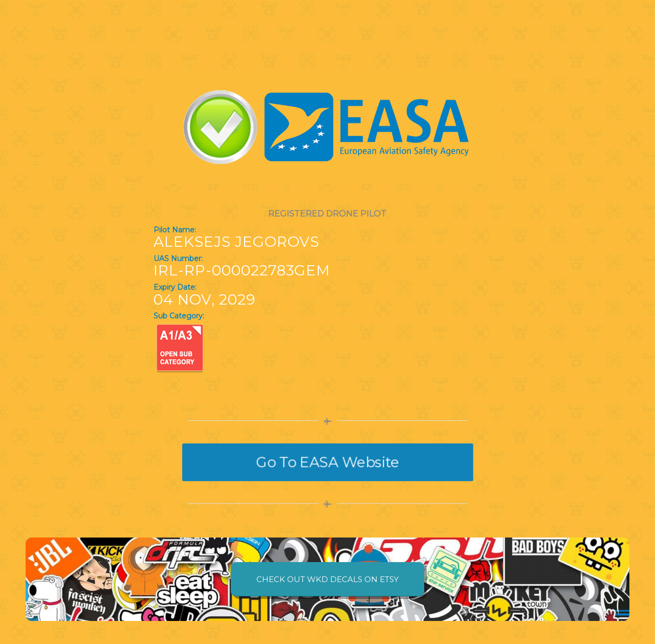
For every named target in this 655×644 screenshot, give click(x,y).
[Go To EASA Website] (327, 462)
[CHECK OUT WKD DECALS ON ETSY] (327, 579)
